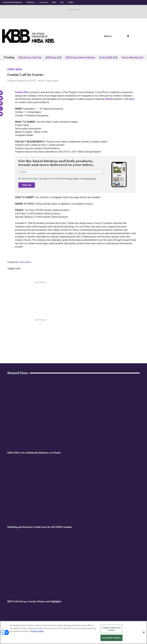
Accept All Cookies (111, 638)
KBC (62, 2)
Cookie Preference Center (111, 629)
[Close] (144, 632)
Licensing (43, 2)
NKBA (71, 2)
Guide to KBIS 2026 (108, 57)
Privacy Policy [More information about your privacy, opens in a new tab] (37, 631)
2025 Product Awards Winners (80, 57)
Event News (15, 69)
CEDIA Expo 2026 (53, 57)
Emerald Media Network (12, 2)
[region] (73, 632)
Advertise (31, 2)
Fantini (109, 99)
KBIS (54, 2)
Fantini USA (22, 92)
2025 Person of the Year (30, 57)
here (132, 99)
